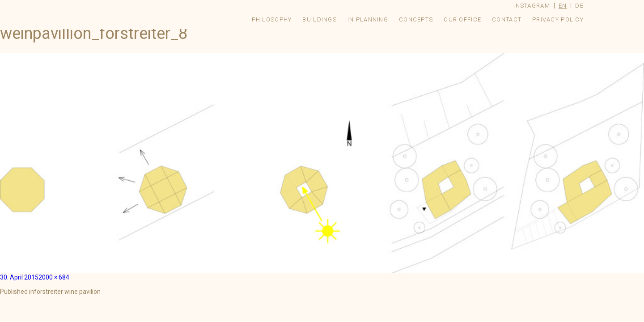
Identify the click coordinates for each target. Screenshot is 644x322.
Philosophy (272, 19)
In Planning (368, 19)
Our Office (462, 19)
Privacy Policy (558, 19)
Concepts (416, 19)
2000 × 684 (54, 277)
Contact (507, 19)
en (563, 6)
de (579, 6)
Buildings (320, 19)
